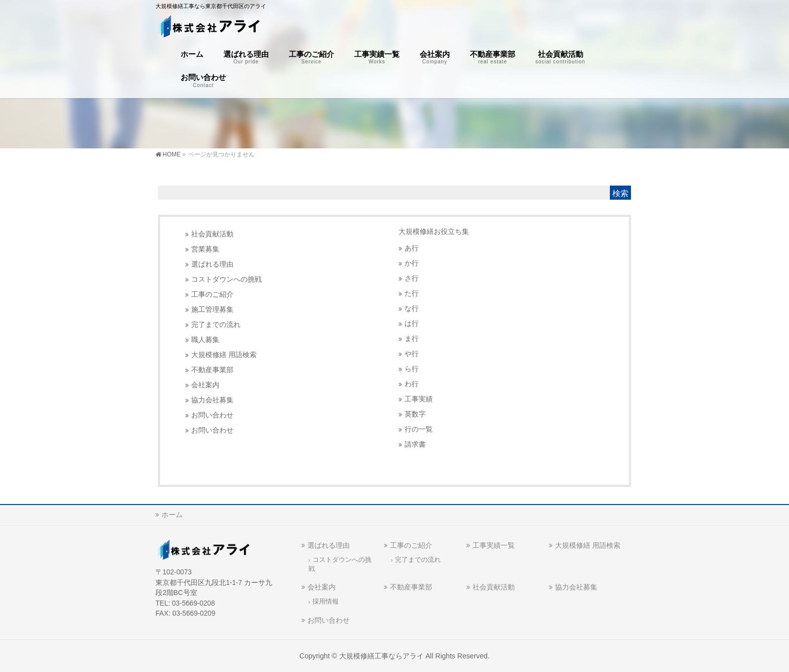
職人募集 (205, 340)
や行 (412, 354)
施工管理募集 (212, 310)
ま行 (412, 339)
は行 (412, 324)
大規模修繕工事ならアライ (381, 656)
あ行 (412, 248)
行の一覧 (419, 429)
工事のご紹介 (212, 295)
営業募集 (205, 249)
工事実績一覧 (494, 545)
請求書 (415, 444)
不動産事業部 (212, 370)
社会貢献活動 (212, 234)
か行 (412, 263)
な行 (412, 309)
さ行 (412, 278)
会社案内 (205, 385)
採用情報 (326, 602)
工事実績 (419, 399)
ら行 (412, 369)
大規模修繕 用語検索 (224, 355)
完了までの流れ (216, 325)
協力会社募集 (212, 400)
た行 (412, 293)
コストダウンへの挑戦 (226, 279)
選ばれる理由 (212, 264)
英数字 (415, 414)
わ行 (412, 384)
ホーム (172, 515)
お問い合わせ (212, 415)
